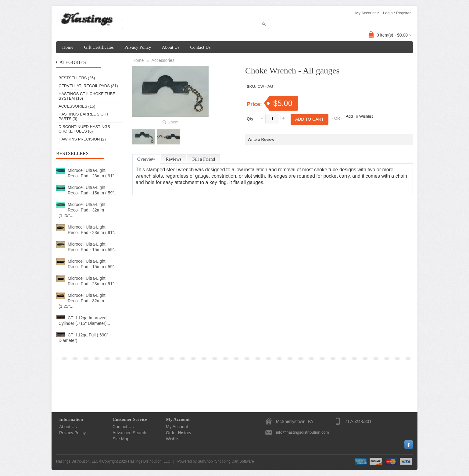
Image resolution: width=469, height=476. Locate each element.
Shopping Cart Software (234, 461)
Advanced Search (129, 433)
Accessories (163, 60)
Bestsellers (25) (77, 78)
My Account (177, 427)
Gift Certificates (99, 47)
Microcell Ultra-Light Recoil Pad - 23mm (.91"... (93, 173)
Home (68, 47)
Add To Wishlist (359, 116)
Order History (179, 433)
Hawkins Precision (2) (82, 139)
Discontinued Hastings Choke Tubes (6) (84, 129)
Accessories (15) (77, 106)
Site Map (121, 439)
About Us (171, 47)
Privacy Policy (138, 47)
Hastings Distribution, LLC (149, 461)
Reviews (174, 159)
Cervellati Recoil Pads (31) (88, 86)
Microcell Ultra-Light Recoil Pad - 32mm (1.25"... (82, 210)
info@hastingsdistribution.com (303, 432)
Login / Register (397, 13)
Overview (146, 159)
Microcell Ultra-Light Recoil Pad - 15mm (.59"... (93, 190)
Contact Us (200, 47)
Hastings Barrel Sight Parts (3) (84, 116)
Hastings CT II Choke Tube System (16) (87, 96)
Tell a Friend (203, 159)
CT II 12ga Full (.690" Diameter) (83, 338)
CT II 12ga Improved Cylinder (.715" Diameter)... (84, 321)
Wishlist (173, 439)
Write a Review (261, 139)
